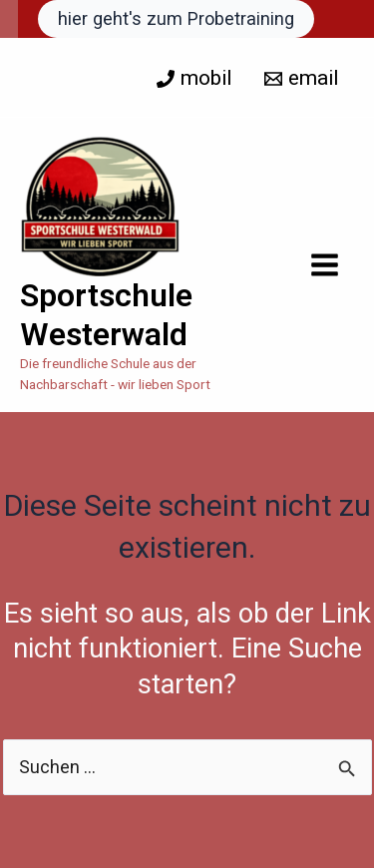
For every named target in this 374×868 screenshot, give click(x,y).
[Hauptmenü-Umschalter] (325, 265)
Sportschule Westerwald (106, 314)
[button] (176, 19)
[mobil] (194, 78)
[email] (301, 78)
